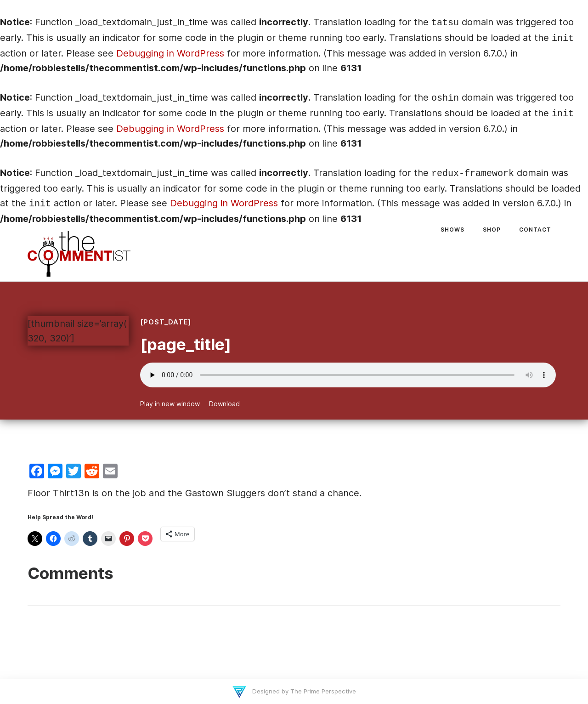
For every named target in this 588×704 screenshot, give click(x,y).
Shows (452, 230)
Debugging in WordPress (170, 53)
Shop (492, 230)
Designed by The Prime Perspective (303, 691)
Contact (535, 230)
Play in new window (170, 404)
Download (224, 404)
